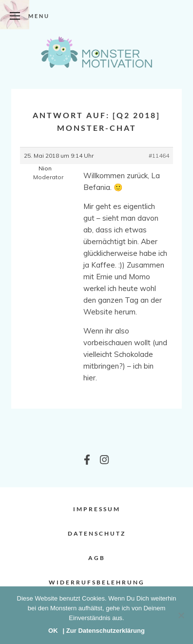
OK (53, 631)
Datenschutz (97, 533)
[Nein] (181, 615)
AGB (97, 558)
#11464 (159, 156)
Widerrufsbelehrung (97, 582)
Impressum (97, 509)
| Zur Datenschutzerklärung (104, 631)
